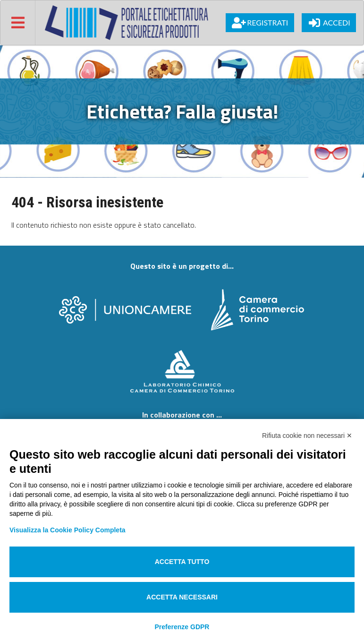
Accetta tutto (182, 562)
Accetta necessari (182, 597)
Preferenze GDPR (182, 627)
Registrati (260, 23)
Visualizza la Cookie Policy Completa (68, 530)
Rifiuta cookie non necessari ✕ (307, 436)
